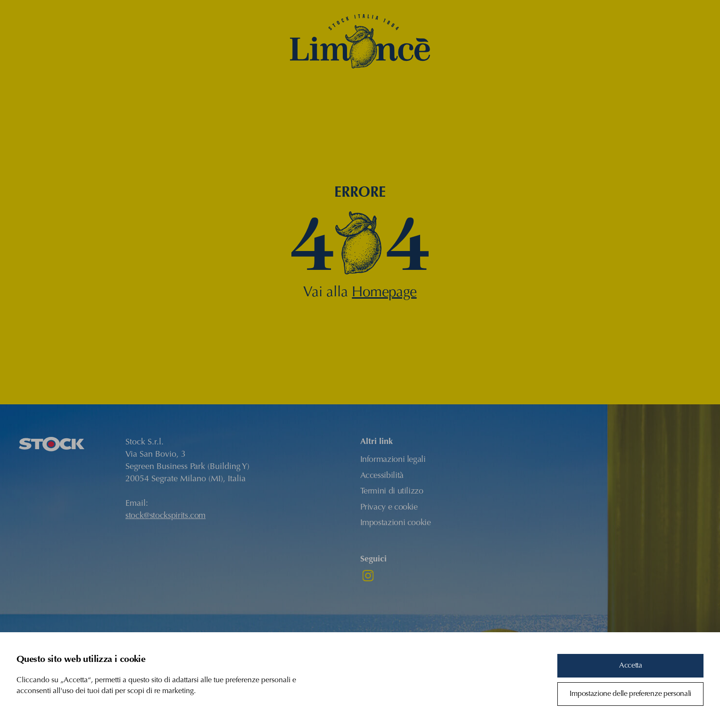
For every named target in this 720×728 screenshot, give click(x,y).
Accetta (631, 666)
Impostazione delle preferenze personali (630, 694)
